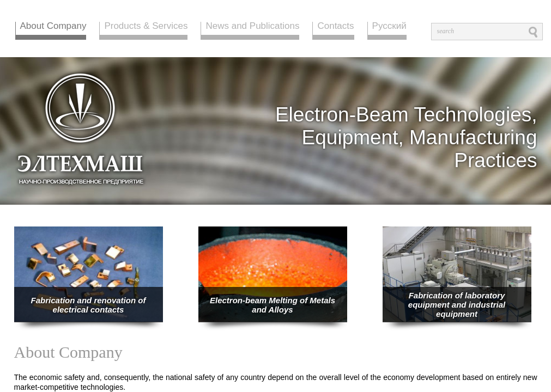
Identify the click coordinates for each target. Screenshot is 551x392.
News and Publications (252, 26)
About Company (53, 26)
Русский (389, 26)
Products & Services (146, 26)
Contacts (335, 26)
